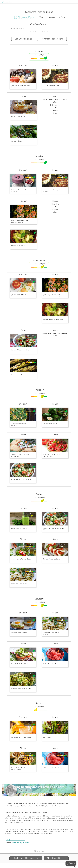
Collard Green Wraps (50, 424)
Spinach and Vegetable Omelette (19, 424)
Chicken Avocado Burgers (52, 85)
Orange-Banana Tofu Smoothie (21, 737)
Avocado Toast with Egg (19, 633)
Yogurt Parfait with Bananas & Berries (21, 86)
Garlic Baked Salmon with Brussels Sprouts (20, 221)
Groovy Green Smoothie (19, 528)
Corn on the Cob (17, 375)
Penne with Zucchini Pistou (19, 584)
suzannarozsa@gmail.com (20, 843)
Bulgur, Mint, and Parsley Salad (21, 479)
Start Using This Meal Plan (26, 858)
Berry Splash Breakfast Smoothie (18, 191)
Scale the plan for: (18, 28)
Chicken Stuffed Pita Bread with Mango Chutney (21, 769)
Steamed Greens (17, 141)
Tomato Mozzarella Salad (52, 559)
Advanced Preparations (52, 39)
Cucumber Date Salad (19, 245)
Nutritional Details (56, 858)
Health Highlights (39, 55)
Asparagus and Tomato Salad (21, 559)
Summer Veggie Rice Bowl (20, 350)
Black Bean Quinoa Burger (19, 663)
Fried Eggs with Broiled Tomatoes (19, 295)
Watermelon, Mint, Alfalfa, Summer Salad (52, 455)
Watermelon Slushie (50, 663)
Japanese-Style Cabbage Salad (21, 688)
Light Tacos (47, 737)
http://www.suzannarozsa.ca (15, 840)
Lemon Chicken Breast (19, 116)
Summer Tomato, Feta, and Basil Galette (20, 455)
